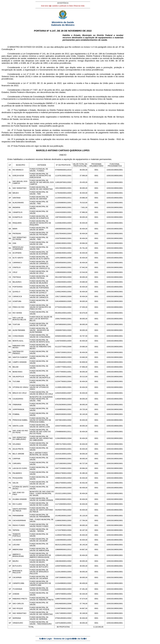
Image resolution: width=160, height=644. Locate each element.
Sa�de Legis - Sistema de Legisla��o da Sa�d (63, 639)
